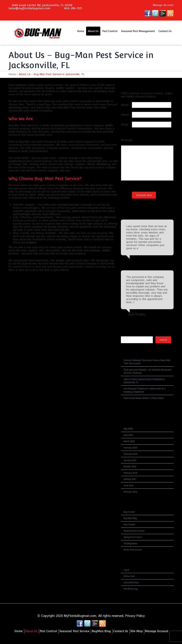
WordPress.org (131, 589)
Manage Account (163, 5)
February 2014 (130, 492)
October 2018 (130, 467)
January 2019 (130, 460)
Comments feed (131, 583)
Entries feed (129, 576)
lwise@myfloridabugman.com (29, 8)
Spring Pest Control (133, 537)
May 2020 (128, 429)
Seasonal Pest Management (138, 31)
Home (81, 31)
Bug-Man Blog (130, 518)
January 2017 (130, 479)
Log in (126, 570)
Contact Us (165, 31)
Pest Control (110, 31)
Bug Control (129, 512)
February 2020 (130, 448)
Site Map (136, 631)
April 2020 (128, 435)
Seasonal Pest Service (74, 631)
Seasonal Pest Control (134, 531)
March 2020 (129, 441)
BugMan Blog (101, 631)
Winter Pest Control (133, 550)
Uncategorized (130, 543)
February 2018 (130, 473)
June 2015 (128, 486)
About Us (93, 31)
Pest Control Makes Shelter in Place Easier (144, 398)
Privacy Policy (135, 616)
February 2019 (130, 454)
